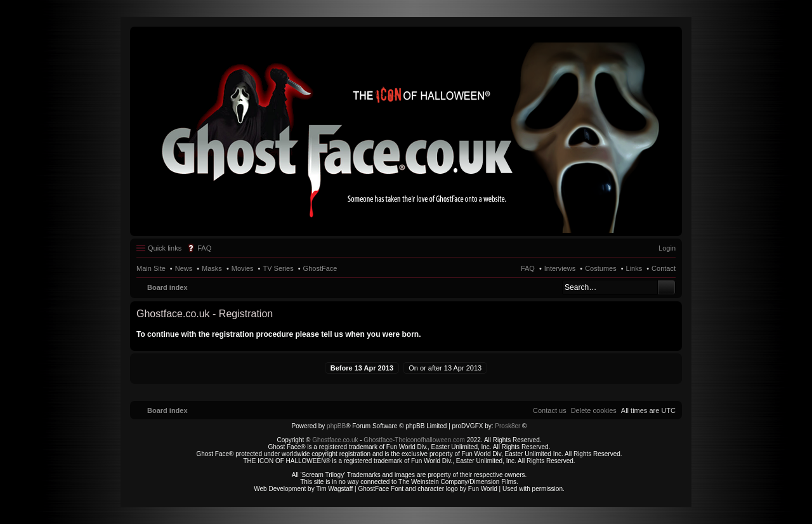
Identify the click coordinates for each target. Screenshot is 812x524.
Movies (243, 268)
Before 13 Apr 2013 (362, 368)
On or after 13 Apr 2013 (445, 368)
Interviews (560, 268)
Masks (212, 268)
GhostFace (320, 268)
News (184, 268)
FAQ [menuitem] (204, 248)
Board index (167, 287)
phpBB (336, 426)
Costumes (601, 268)
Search (666, 287)
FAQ (528, 268)
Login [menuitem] (667, 248)
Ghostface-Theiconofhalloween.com (414, 440)
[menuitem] (594, 410)
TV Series (278, 268)
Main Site (151, 268)
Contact (664, 268)
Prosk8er (507, 426)
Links (634, 268)
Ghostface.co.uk (336, 440)
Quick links (165, 248)
